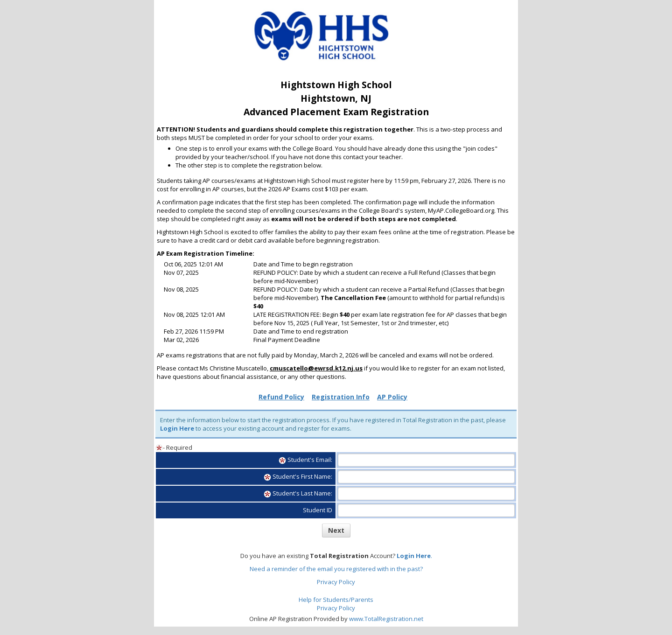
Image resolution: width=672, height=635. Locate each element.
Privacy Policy (336, 582)
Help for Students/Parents (336, 600)
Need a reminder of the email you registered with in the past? (336, 569)
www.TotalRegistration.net (386, 619)
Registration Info (341, 397)
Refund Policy (281, 397)
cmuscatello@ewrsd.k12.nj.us (316, 368)
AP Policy (392, 397)
